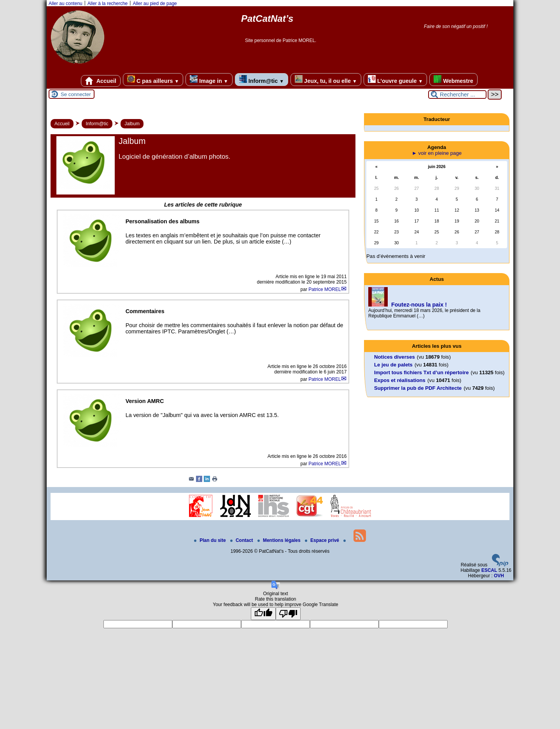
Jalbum (132, 124)
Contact (242, 540)
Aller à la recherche (108, 4)
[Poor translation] (288, 614)
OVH (499, 576)
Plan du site (211, 540)
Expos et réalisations (400, 380)
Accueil (101, 81)
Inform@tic (262, 80)
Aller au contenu (66, 4)
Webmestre (453, 80)
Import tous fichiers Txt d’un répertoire (421, 372)
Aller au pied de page (155, 4)
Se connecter (76, 94)
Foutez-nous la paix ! (419, 305)
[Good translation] (263, 614)
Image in (209, 80)
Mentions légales (280, 540)
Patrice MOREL (325, 289)
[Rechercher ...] (457, 95)
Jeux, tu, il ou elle (326, 80)
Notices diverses (395, 357)
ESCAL (489, 570)
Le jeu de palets (393, 365)
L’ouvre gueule (395, 80)
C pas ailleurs (153, 80)
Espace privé (323, 540)
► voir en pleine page (437, 153)
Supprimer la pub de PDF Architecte (418, 388)
